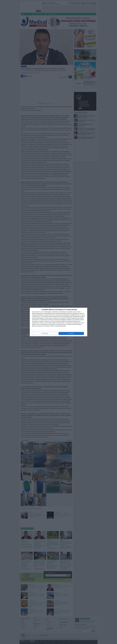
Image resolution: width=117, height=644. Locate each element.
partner (42, 312)
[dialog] (59, 322)
